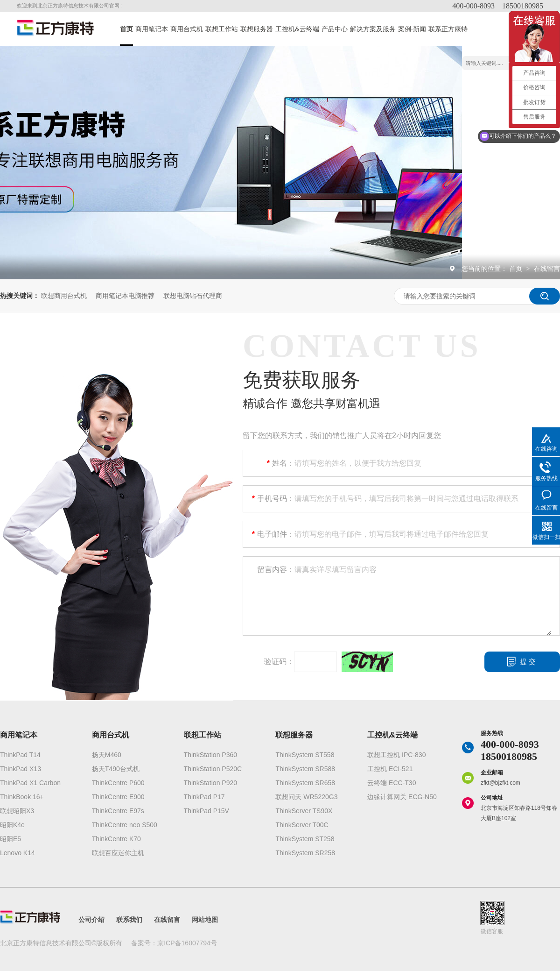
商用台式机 (187, 29)
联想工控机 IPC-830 (396, 755)
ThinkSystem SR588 (305, 769)
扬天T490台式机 (116, 769)
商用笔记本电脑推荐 (125, 296)
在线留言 (547, 269)
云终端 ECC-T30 (392, 783)
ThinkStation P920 (210, 783)
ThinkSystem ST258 (305, 839)
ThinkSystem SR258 (305, 853)
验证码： (279, 662)
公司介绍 (91, 920)
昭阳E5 (10, 839)
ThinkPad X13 (21, 769)
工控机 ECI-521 (390, 769)
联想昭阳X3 (17, 811)
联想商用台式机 (64, 296)
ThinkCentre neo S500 (125, 825)
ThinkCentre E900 (118, 797)
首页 (126, 29)
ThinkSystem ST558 (305, 755)
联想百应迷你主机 (118, 853)
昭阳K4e (12, 825)
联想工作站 (222, 29)
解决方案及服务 (373, 29)
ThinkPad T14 (20, 755)
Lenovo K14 (17, 853)
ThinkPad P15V (206, 811)
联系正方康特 (448, 29)
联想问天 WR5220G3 (306, 797)
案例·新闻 (412, 29)
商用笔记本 (152, 29)
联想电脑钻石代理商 (193, 296)
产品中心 (335, 29)
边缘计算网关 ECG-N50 (402, 797)
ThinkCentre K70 (116, 839)
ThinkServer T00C (302, 825)
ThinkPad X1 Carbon (30, 783)
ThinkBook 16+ (22, 797)
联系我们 (129, 920)
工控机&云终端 (297, 29)
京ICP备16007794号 (187, 943)
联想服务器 (257, 29)
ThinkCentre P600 (118, 783)
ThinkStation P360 (210, 755)
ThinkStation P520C (213, 769)
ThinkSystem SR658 (305, 783)
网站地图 (205, 920)
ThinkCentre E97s (118, 811)
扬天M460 (107, 755)
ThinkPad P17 (204, 797)
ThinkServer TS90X (304, 811)
